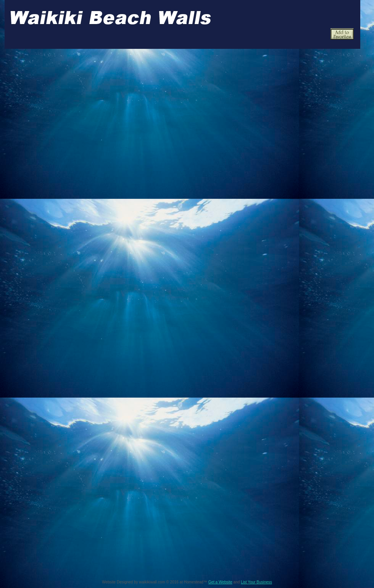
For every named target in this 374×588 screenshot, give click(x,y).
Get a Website (220, 582)
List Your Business (256, 582)
